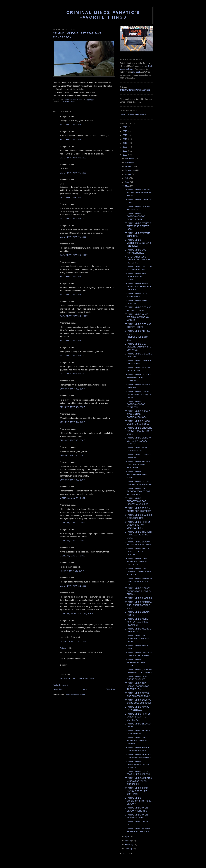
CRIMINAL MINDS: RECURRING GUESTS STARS (136, 474)
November (130, 162)
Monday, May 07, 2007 (73, 498)
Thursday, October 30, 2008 (77, 678)
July (127, 178)
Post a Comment (60, 685)
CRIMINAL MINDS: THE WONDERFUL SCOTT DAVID (136, 277)
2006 (125, 853)
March (128, 841)
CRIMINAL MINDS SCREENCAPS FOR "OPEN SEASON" (138, 801)
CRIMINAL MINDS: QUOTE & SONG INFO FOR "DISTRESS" (138, 377)
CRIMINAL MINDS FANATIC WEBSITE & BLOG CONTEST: (137, 552)
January (129, 848)
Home (85, 689)
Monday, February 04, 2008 (76, 614)
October (129, 166)
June (128, 182)
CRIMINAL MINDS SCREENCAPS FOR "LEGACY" (135, 662)
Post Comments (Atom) (75, 695)
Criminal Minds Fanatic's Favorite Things (103, 15)
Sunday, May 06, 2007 (72, 389)
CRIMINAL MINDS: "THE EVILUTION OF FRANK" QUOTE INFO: (137, 561)
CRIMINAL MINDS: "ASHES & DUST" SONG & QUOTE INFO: (138, 226)
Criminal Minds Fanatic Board (133, 114)
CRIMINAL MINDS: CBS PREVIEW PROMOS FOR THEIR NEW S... (137, 491)
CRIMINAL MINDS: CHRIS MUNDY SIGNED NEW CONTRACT (136, 791)
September (130, 170)
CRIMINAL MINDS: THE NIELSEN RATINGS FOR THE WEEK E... (137, 686)
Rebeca (63, 648)
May (127, 186)
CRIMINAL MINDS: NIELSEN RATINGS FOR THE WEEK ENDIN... (138, 193)
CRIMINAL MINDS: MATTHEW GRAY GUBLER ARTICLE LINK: (138, 605)
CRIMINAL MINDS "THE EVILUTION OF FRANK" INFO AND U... (137, 741)
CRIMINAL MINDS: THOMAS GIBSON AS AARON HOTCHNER (137, 465)
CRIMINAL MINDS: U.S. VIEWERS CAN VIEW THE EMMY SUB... (138, 347)
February (129, 844)
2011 (125, 139)
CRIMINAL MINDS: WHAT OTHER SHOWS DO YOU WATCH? (137, 317)
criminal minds (68, 102)
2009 (125, 147)
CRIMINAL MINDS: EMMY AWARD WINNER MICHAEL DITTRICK (138, 286)
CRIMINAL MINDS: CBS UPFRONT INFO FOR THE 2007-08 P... (138, 571)
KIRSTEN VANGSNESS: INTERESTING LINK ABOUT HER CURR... (138, 260)
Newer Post (58, 689)
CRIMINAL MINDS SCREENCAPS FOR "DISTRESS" (135, 404)
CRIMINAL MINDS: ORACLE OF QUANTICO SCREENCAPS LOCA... (137, 414)
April (127, 837)
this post (136, 72)
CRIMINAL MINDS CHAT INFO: (138, 598)
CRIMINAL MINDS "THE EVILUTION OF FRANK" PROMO (137, 639)
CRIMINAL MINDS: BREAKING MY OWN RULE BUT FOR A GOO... (138, 431)
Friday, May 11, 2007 (72, 571)
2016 (125, 127)
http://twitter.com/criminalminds (135, 90)
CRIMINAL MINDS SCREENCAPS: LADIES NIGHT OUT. (137, 764)
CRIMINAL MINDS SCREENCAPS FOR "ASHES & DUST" (135, 216)
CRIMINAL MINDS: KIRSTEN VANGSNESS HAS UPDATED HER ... (138, 525)
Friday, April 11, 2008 (73, 641)
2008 (125, 151)
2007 (125, 155)
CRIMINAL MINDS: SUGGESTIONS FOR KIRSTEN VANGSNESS (136, 501)
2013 (125, 131)
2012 (125, 135)
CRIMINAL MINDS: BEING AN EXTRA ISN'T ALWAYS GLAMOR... (138, 441)
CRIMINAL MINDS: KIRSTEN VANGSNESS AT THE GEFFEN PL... (138, 717)
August (129, 174)
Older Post (111, 689)
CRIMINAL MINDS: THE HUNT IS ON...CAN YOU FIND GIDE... (138, 535)
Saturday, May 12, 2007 (74, 586)
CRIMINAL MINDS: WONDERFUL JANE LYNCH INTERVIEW (138, 243)
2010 (125, 143)
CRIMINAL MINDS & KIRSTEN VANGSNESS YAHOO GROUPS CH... (138, 781)
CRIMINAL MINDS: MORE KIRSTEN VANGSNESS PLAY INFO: (136, 622)
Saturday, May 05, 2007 (74, 125)
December (130, 158)
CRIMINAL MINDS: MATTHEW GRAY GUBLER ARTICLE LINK (138, 581)
